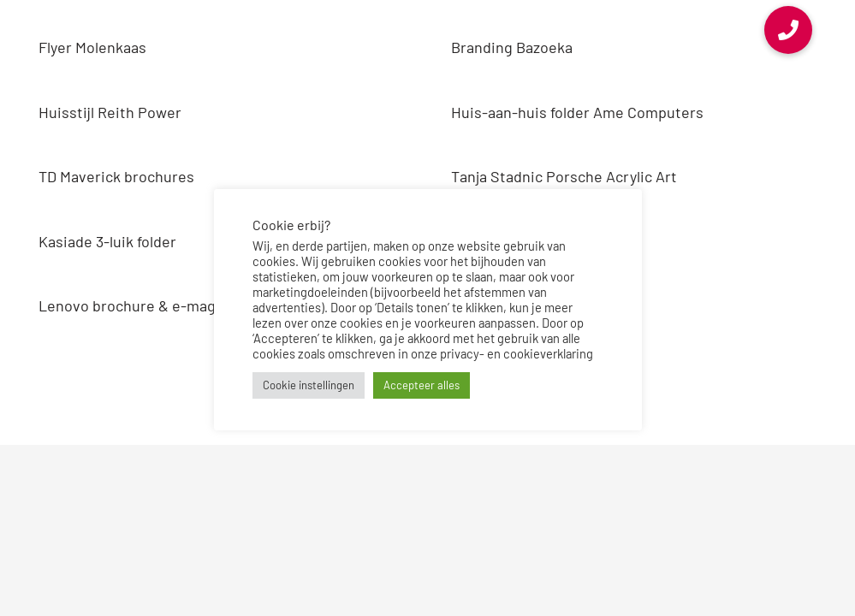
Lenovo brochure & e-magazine (145, 305)
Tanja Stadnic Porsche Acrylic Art (564, 176)
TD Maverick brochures (116, 176)
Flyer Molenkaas (92, 47)
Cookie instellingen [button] (309, 385)
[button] (788, 30)
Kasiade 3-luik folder (107, 241)
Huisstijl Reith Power (110, 112)
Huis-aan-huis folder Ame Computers (577, 112)
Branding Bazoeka (512, 47)
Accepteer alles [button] (422, 385)
